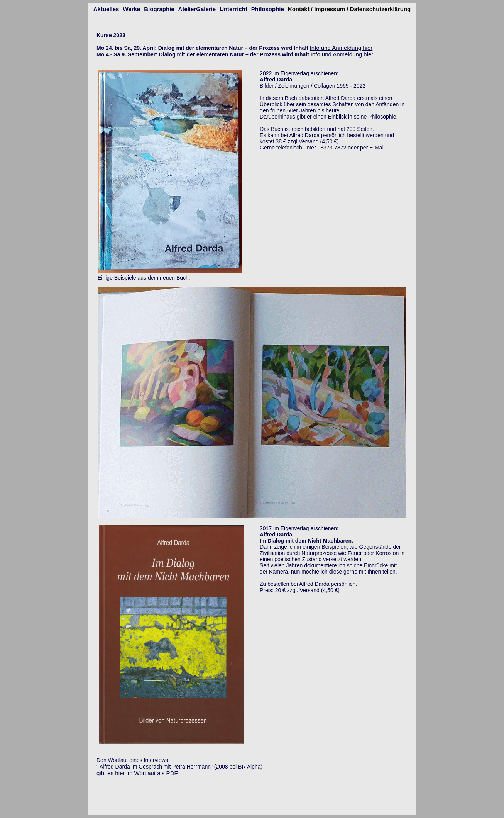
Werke (131, 9)
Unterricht (233, 9)
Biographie (159, 9)
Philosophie (268, 9)
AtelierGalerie (197, 9)
